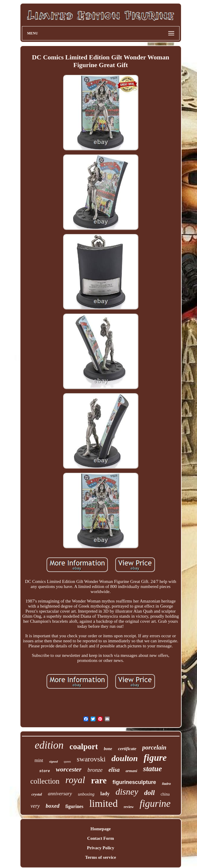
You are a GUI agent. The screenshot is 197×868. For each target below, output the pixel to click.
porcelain (154, 747)
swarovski (91, 759)
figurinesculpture (134, 782)
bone (108, 749)
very (35, 806)
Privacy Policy (100, 848)
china (165, 794)
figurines (74, 806)
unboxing (86, 794)
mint (39, 760)
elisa (114, 770)
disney (127, 792)
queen (67, 762)
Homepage (100, 829)
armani (131, 771)
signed (53, 761)
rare (99, 780)
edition (49, 745)
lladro (166, 784)
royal (75, 780)
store (44, 771)
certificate (127, 749)
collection (45, 781)
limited (103, 803)
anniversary (60, 794)
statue (153, 769)
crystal (37, 794)
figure (155, 758)
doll (150, 793)
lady (105, 794)
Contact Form (100, 838)
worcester (69, 769)
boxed (52, 806)
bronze (95, 770)
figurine (155, 804)
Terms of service (100, 857)
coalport (84, 747)
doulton (125, 758)
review (129, 807)
